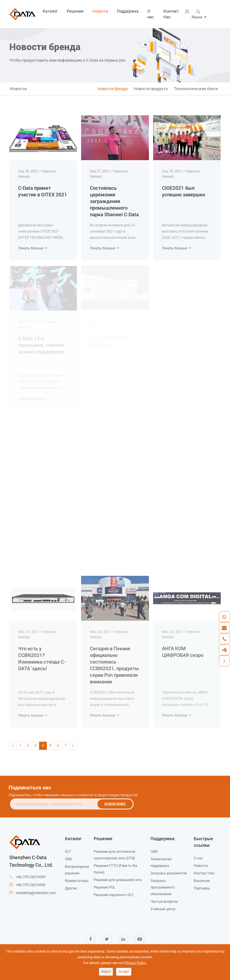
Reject (106, 971)
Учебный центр (163, 909)
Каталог (50, 11)
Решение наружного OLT (114, 895)
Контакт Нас (171, 14)
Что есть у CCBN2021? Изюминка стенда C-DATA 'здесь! (42, 656)
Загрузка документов (169, 873)
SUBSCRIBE (117, 804)
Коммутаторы (77, 881)
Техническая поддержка (161, 862)
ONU (68, 859)
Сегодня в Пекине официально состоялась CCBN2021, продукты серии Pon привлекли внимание (114, 662)
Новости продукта (151, 89)
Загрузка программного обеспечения (163, 887)
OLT (68, 852)
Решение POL (105, 887)
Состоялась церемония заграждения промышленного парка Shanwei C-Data (114, 201)
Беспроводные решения (77, 870)
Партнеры (202, 888)
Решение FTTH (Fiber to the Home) (115, 869)
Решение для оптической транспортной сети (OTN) (114, 855)
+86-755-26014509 (31, 877)
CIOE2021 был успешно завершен (183, 191)
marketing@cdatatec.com (36, 893)
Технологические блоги (196, 89)
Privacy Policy (135, 963)
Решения (75, 11)
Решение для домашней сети (118, 880)
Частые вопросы (164, 901)
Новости (100, 11)
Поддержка (128, 11)
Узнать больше (33, 248)
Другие (71, 888)
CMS (154, 852)
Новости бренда (113, 89)
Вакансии (202, 881)
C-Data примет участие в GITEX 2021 (43, 191)
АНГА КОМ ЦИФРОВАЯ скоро (183, 649)
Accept (124, 971)
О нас (151, 14)
